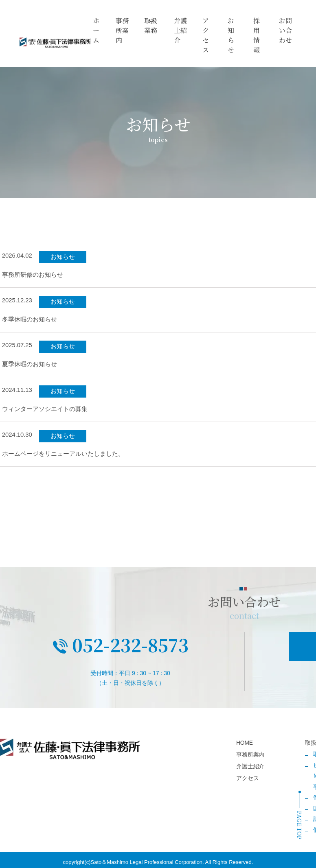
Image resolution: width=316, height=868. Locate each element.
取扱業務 (154, 28)
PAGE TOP (300, 825)
